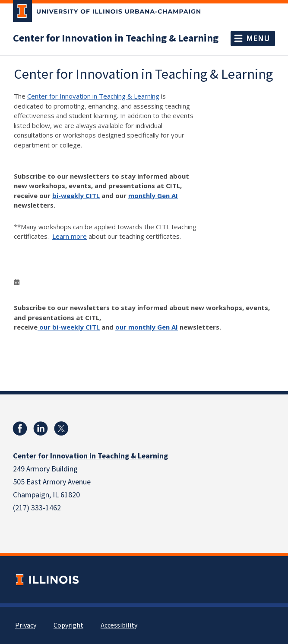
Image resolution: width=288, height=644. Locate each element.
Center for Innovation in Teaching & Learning (116, 38)
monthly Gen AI (153, 195)
